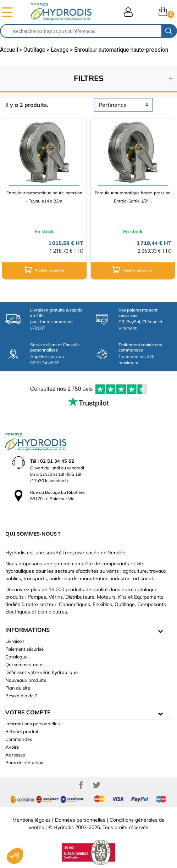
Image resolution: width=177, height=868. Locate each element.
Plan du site (18, 688)
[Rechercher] (81, 31)
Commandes (19, 739)
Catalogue (16, 657)
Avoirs (12, 747)
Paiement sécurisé (24, 649)
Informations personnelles (32, 724)
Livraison (15, 641)
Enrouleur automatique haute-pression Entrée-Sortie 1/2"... (133, 197)
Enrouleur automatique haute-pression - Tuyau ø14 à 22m (44, 197)
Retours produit (22, 731)
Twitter (96, 785)
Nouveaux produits (26, 680)
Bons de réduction (24, 763)
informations (27, 630)
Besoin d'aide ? (21, 696)
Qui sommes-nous (24, 664)
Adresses (15, 755)
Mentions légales (32, 820)
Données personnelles (80, 820)
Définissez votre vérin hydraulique (42, 672)
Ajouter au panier (44, 269)
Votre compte (28, 712)
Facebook (81, 785)
